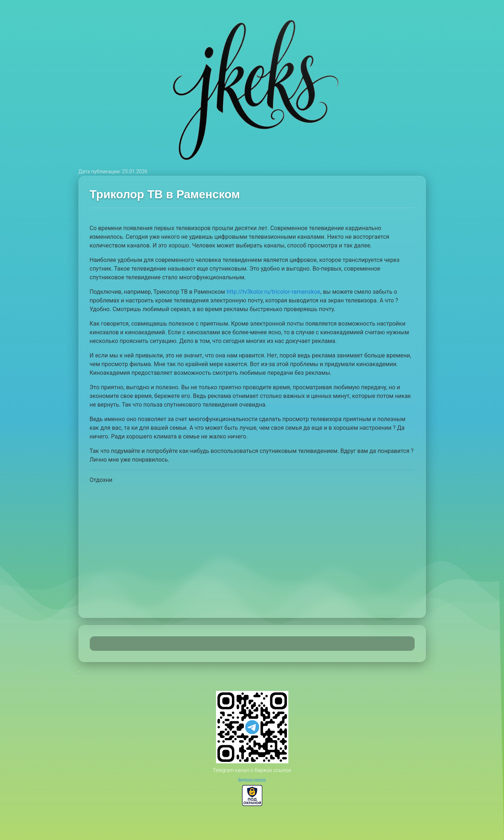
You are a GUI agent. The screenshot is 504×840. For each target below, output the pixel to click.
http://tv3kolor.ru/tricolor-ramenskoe (273, 292)
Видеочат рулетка (252, 780)
